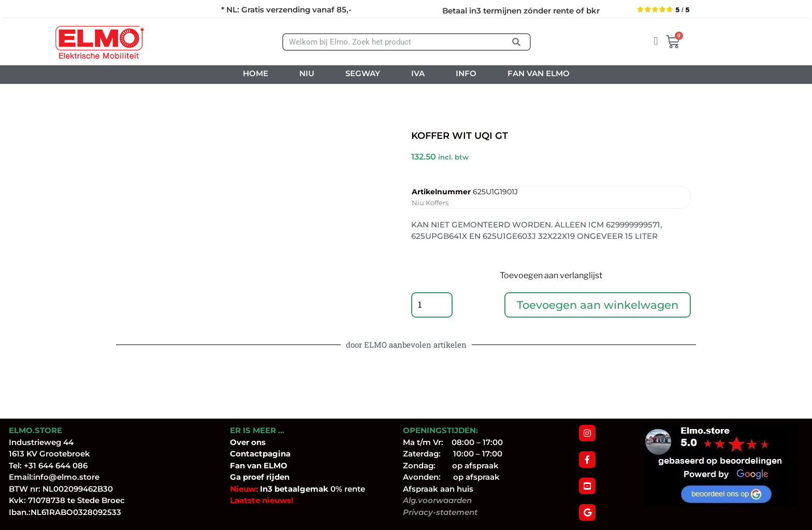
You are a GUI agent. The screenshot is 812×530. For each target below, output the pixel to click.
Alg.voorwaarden (437, 501)
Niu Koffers (430, 203)
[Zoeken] (517, 42)
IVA (418, 73)
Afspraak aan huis (438, 489)
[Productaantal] (432, 305)
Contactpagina (260, 454)
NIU (307, 73)
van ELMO (266, 465)
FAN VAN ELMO (539, 73)
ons (258, 442)
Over (241, 442)
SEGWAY (363, 73)
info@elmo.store (66, 477)
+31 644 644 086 (56, 465)
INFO (466, 73)
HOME (256, 73)
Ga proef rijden (260, 477)
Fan (237, 465)
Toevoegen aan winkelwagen (598, 305)
